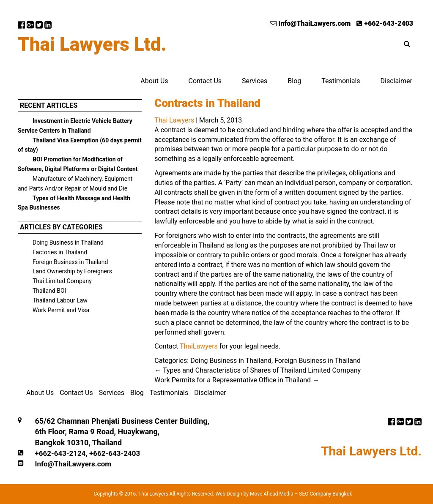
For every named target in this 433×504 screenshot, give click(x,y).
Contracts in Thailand (207, 103)
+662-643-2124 (60, 453)
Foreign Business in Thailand (70, 262)
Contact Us (205, 81)
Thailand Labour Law (60, 300)
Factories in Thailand (60, 252)
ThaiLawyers (199, 346)
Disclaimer (396, 81)
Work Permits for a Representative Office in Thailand (237, 380)
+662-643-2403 (385, 23)
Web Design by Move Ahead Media (254, 494)
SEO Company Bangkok (325, 494)
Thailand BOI (49, 291)
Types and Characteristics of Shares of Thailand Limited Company (258, 370)
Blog (294, 81)
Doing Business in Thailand (68, 242)
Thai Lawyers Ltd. (92, 44)
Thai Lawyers (174, 120)
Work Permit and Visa (61, 310)
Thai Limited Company (62, 281)
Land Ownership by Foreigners (72, 271)
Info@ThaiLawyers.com (310, 23)
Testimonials (341, 81)
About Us (154, 81)
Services (255, 81)
